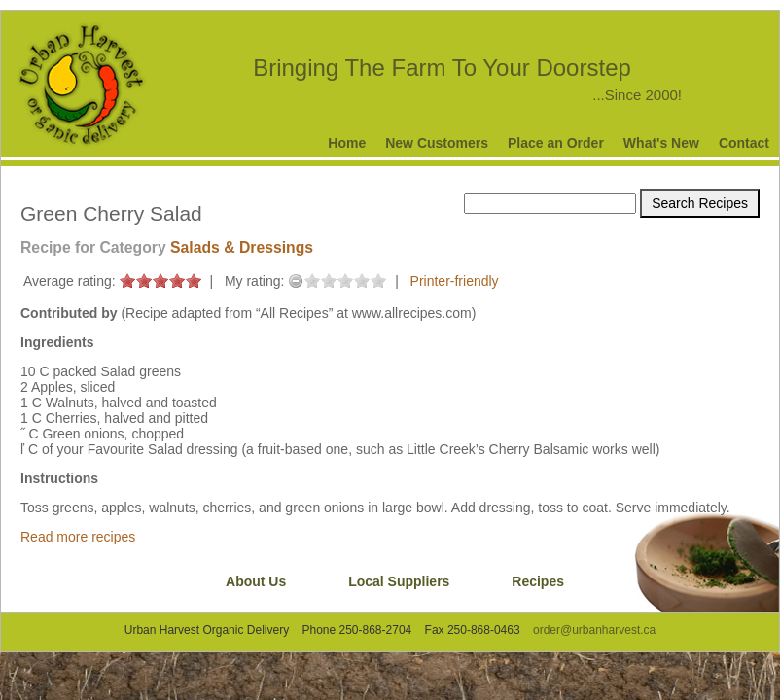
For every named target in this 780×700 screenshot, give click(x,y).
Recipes (538, 581)
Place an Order (556, 143)
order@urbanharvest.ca (594, 630)
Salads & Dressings (242, 247)
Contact (744, 143)
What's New (661, 143)
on (127, 280)
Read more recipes (78, 537)
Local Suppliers (399, 581)
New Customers (437, 143)
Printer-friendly (455, 281)
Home (347, 143)
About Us (256, 581)
